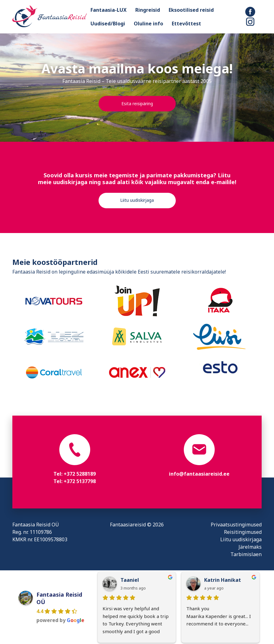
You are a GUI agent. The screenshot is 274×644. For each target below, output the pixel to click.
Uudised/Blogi (108, 24)
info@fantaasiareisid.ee (199, 474)
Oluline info (148, 24)
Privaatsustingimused (236, 525)
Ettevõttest (186, 24)
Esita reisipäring (137, 104)
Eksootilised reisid (191, 10)
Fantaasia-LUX (109, 10)
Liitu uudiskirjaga (137, 200)
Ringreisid (148, 10)
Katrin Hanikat (223, 580)
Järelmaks (250, 547)
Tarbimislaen (246, 554)
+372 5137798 (80, 481)
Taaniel (130, 580)
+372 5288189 (80, 474)
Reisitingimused (243, 532)
